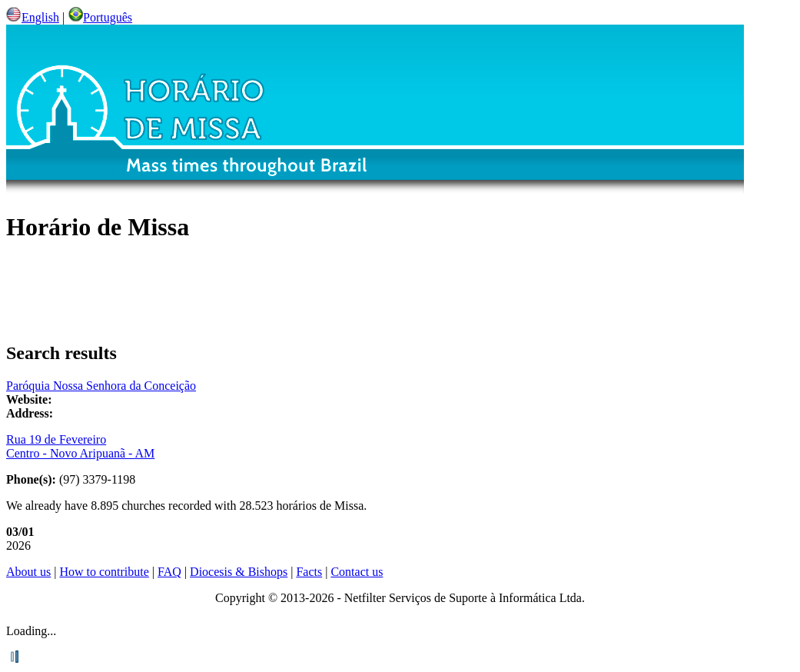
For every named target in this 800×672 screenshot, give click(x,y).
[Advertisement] (400, 293)
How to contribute (104, 572)
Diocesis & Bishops (239, 572)
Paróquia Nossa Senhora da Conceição (101, 386)
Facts (309, 572)
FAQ (169, 572)
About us (28, 572)
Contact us (357, 572)
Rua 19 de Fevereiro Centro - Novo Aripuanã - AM (80, 446)
